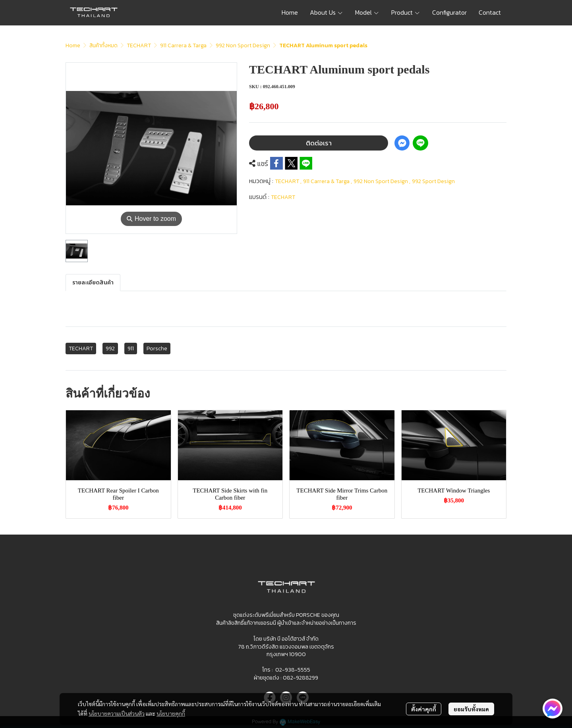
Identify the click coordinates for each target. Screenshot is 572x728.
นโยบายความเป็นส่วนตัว (117, 713)
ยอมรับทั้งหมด (471, 709)
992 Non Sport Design (243, 45)
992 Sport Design (433, 181)
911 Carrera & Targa (183, 45)
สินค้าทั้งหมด (103, 45)
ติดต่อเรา (319, 143)
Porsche (157, 349)
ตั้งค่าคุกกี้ (424, 709)
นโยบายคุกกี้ (171, 713)
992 (110, 349)
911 (131, 349)
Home (73, 45)
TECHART (139, 45)
